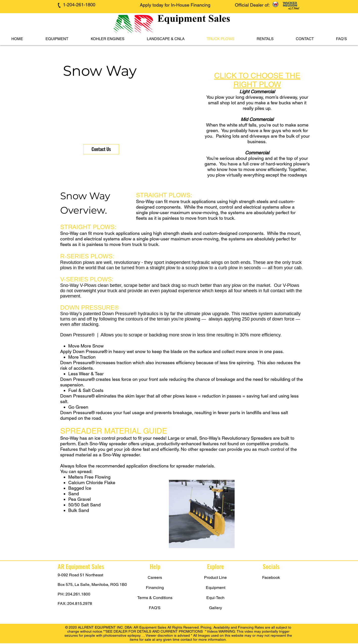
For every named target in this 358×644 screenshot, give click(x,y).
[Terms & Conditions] (155, 598)
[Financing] (155, 588)
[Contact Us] (101, 149)
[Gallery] (215, 608)
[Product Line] (215, 578)
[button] (57, 39)
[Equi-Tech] (215, 598)
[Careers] (155, 578)
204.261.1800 (78, 594)
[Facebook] (271, 578)
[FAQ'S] (155, 608)
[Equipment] (215, 588)
